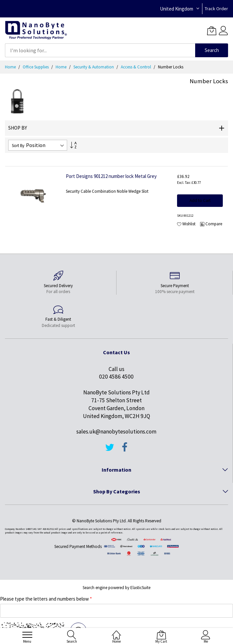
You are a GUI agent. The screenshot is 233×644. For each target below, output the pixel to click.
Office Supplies (36, 67)
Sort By (18, 146)
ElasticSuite (140, 588)
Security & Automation (94, 67)
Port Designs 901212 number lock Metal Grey (111, 176)
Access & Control (136, 67)
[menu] (27, 635)
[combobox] (100, 50)
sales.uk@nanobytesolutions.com (116, 432)
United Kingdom (177, 9)
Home (11, 67)
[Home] (116, 631)
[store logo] (36, 30)
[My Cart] (212, 31)
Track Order (216, 9)
